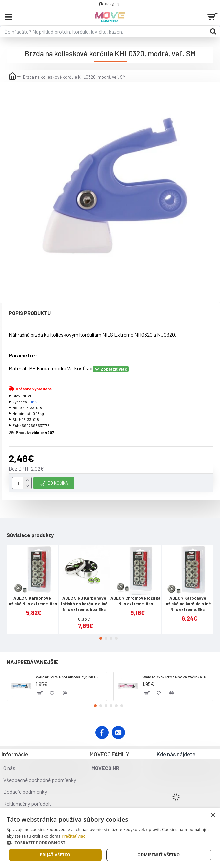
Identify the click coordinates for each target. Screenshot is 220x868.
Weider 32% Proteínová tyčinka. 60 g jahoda (176, 677)
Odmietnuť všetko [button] (158, 855)
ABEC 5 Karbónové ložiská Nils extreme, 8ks (32, 601)
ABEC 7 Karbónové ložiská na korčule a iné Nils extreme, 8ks (188, 604)
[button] (101, 638)
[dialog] (110, 838)
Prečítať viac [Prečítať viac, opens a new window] (73, 836)
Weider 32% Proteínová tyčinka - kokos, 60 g (70, 677)
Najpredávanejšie (32, 662)
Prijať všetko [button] (55, 855)
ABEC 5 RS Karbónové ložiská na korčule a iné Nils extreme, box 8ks (84, 604)
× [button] (213, 815)
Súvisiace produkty (30, 535)
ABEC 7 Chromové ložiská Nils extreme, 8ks (136, 601)
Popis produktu (30, 313)
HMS (33, 402)
